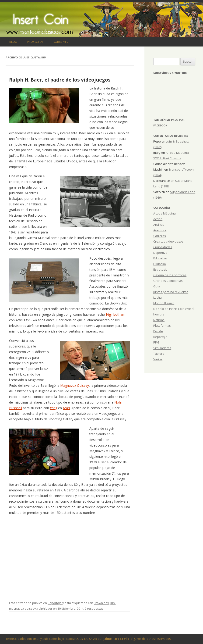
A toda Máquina (164, 213)
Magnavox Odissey (75, 385)
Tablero (159, 354)
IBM (113, 603)
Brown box (101, 603)
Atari (66, 408)
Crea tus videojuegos (168, 241)
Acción (158, 219)
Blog (13, 42)
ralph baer (45, 608)
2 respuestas (94, 608)
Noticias (159, 320)
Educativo (160, 258)
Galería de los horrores (170, 275)
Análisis (159, 225)
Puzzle (158, 331)
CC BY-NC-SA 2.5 (86, 639)
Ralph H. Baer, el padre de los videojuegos (60, 80)
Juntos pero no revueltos (171, 292)
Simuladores (162, 348)
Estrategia (160, 269)
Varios (158, 359)
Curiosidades (163, 247)
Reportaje (55, 603)
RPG (156, 342)
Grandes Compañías (168, 281)
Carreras (160, 236)
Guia (157, 286)
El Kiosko (160, 264)
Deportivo (160, 253)
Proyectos (35, 42)
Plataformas (162, 326)
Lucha (157, 297)
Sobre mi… (61, 42)
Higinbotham (116, 314)
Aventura (160, 230)
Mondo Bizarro (164, 303)
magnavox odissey (23, 608)
